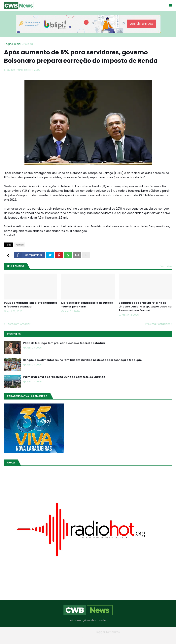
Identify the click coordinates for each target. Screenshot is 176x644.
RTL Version (113, 638)
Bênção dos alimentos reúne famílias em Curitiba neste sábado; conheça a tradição (83, 360)
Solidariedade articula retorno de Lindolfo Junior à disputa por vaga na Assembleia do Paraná (145, 306)
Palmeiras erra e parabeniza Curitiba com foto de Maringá (64, 377)
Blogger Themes (82, 632)
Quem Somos (77, 638)
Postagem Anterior (18, 324)
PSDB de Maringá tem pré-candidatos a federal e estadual (31, 305)
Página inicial (13, 44)
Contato (96, 638)
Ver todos (166, 266)
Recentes (14, 334)
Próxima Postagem (158, 324)
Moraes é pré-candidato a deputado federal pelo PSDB (87, 305)
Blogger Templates (107, 632)
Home (59, 638)
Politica (28, 44)
